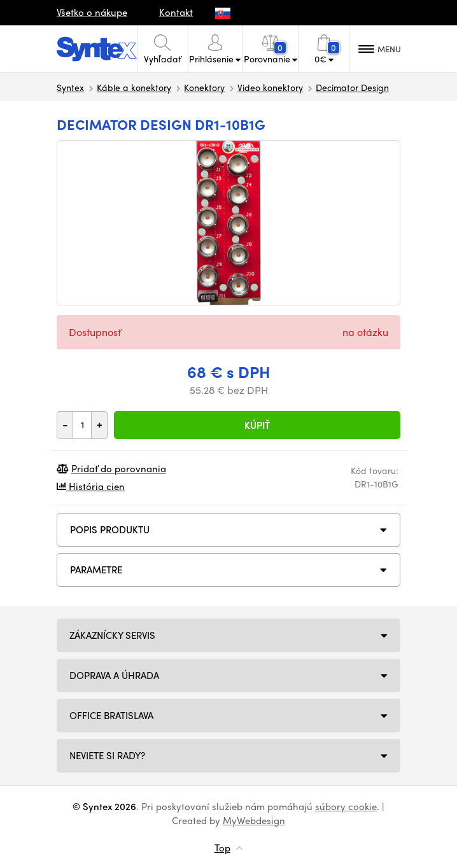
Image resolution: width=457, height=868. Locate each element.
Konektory (204, 87)
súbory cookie (346, 806)
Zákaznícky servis (112, 635)
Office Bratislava (111, 715)
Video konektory (270, 87)
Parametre (96, 570)
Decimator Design (352, 87)
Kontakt (176, 12)
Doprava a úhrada (114, 675)
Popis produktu (110, 529)
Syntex (70, 87)
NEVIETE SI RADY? (107, 755)
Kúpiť (257, 425)
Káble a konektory (134, 87)
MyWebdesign (254, 820)
